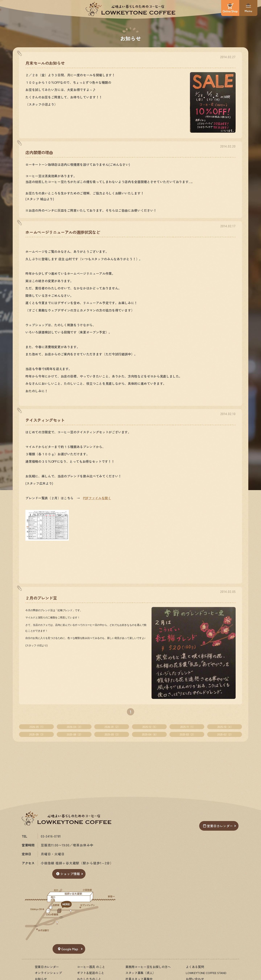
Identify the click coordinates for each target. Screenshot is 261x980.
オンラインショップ (48, 973)
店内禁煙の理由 (39, 152)
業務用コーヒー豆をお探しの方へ (148, 967)
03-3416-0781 (51, 836)
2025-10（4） (225, 727)
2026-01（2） (112, 727)
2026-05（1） (37, 727)
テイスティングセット (45, 420)
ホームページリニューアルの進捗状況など (63, 232)
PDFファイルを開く (97, 498)
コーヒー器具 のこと (91, 967)
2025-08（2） (75, 734)
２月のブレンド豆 (41, 598)
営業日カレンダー (218, 826)
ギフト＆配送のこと (91, 973)
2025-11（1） (188, 727)
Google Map (68, 949)
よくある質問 (195, 967)
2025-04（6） (150, 734)
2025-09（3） (37, 734)
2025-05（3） (112, 734)
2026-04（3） (75, 727)
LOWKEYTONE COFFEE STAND (206, 973)
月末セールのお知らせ (45, 63)
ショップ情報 (68, 874)
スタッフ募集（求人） (140, 973)
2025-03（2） (188, 734)
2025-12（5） (150, 727)
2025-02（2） (225, 734)
